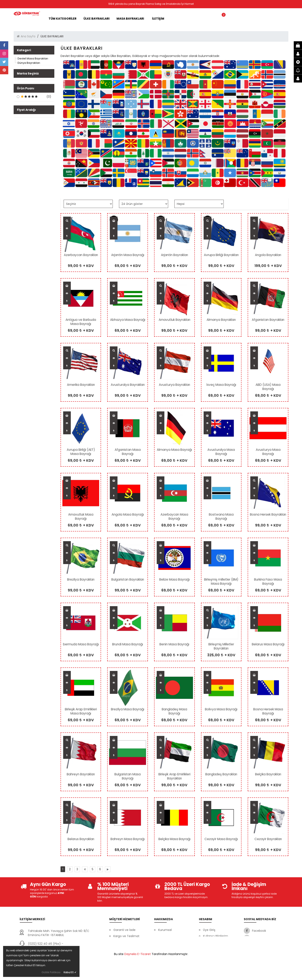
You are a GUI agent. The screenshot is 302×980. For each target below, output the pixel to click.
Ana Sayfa (28, 36)
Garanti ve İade (124, 930)
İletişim (163, 948)
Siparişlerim (211, 942)
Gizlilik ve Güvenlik (126, 948)
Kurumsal (165, 930)
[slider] (17, 164)
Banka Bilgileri (168, 936)
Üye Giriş (209, 930)
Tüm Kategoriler (64, 19)
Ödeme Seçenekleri (128, 955)
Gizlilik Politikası (51, 972)
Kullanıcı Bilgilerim (216, 936)
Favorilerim (211, 948)
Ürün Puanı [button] (26, 94)
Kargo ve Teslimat (126, 936)
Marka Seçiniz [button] (28, 73)
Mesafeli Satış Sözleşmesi (213, 958)
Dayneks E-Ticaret (138, 974)
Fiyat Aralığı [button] (26, 147)
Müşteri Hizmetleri (126, 942)
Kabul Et (70, 972)
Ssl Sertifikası (167, 942)
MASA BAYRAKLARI (132, 19)
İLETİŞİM (158, 19)
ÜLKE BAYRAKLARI (98, 19)
